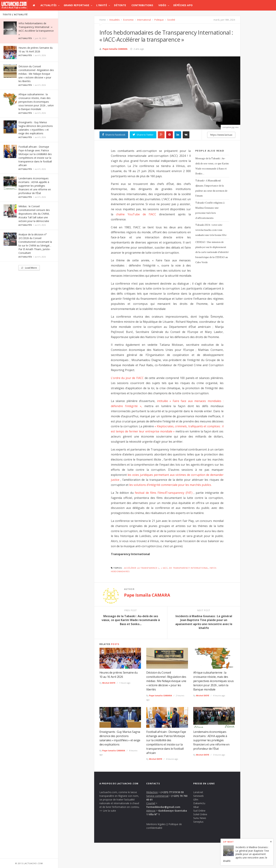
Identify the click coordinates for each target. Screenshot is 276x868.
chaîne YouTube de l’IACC (136, 214)
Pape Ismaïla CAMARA (115, 49)
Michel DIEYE (109, 683)
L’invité (102, 5)
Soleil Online (200, 814)
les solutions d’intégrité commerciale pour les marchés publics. (170, 485)
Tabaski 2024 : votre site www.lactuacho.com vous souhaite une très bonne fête (211, 230)
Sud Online (199, 811)
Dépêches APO (183, 5)
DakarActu (199, 803)
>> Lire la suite (108, 811)
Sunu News (200, 818)
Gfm (196, 800)
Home (103, 20)
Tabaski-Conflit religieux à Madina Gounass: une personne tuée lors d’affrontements (210, 210)
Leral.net (198, 792)
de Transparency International (189, 568)
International (144, 20)
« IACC (164, 568)
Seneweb (198, 796)
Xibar (196, 807)
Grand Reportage (77, 5)
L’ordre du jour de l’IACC (127, 378)
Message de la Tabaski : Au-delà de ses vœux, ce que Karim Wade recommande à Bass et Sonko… (212, 166)
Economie (128, 20)
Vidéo (162, 5)
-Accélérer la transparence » (141, 568)
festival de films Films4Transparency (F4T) (164, 493)
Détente (120, 5)
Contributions (142, 5)
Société (171, 20)
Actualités (49, 5)
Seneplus (198, 822)
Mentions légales (156, 824)
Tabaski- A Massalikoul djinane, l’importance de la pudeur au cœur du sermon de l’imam (211, 188)
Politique (159, 20)
